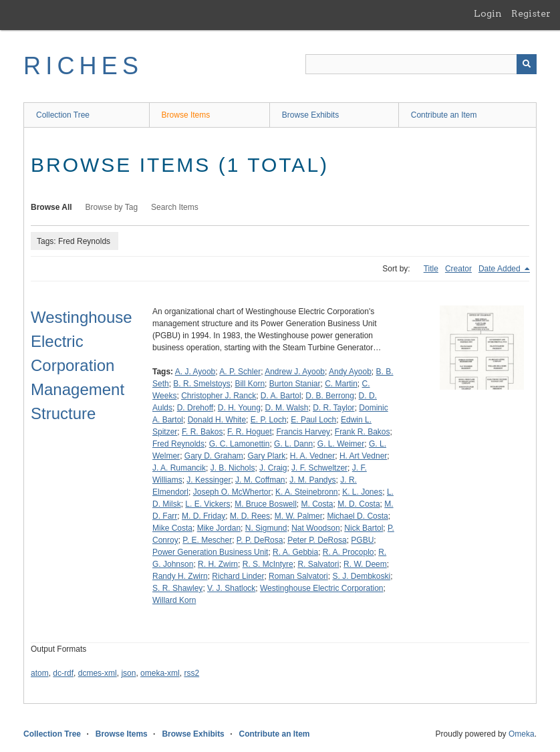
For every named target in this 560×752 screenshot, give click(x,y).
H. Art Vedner (363, 456)
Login (488, 13)
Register (531, 13)
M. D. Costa (359, 504)
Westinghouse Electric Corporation (322, 588)
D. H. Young (239, 408)
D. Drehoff (195, 408)
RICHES (83, 66)
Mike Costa (172, 528)
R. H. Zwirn (218, 564)
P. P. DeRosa (260, 540)
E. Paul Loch (313, 420)
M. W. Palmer (299, 516)
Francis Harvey (303, 432)
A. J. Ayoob (195, 372)
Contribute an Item (444, 115)
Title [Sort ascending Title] (431, 269)
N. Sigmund (266, 528)
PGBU (362, 540)
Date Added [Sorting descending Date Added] (501, 269)
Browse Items (186, 115)
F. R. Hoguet (250, 432)
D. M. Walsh (287, 408)
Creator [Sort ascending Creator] (458, 269)
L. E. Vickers (207, 504)
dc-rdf (63, 673)
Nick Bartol (364, 528)
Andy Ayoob (350, 372)
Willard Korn (174, 600)
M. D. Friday (203, 516)
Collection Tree (63, 115)
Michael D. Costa (357, 516)
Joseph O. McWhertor (232, 492)
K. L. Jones (362, 492)
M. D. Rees (250, 516)
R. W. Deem (365, 564)
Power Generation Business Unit (210, 552)
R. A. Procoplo (348, 552)
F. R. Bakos (202, 432)
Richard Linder (238, 576)
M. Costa (317, 504)
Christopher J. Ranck (219, 396)
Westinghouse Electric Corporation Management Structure (82, 365)
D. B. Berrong (330, 396)
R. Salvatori (318, 564)
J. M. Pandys (312, 480)
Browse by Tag (112, 207)
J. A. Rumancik (179, 468)
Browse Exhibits (310, 115)
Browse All (51, 207)
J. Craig (273, 468)
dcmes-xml (98, 673)
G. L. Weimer (341, 444)
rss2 (191, 673)
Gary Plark (267, 456)
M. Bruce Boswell (266, 504)
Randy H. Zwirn (180, 576)
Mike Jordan (219, 528)
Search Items (175, 207)
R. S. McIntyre (268, 564)
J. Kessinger (208, 480)
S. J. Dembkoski (361, 576)
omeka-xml (160, 673)
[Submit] (527, 64)
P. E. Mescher (207, 540)
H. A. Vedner (312, 456)
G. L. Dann (293, 444)
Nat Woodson (316, 528)
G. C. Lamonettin (240, 444)
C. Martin (341, 384)
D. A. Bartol (281, 396)
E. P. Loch (269, 420)
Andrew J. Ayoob (295, 372)
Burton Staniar (295, 384)
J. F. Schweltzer (319, 468)
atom (40, 673)
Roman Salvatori (298, 576)
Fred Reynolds (178, 444)
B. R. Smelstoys (201, 384)
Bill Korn (250, 384)
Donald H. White (217, 420)
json (128, 673)
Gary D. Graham (214, 456)
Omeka (522, 734)
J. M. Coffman (260, 480)
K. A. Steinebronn (306, 492)
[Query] (421, 64)
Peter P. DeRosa (317, 540)
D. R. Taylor (333, 408)
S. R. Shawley (177, 588)
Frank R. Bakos (363, 432)
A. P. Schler (240, 372)
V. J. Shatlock (231, 588)
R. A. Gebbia (295, 552)
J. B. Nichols (233, 468)
